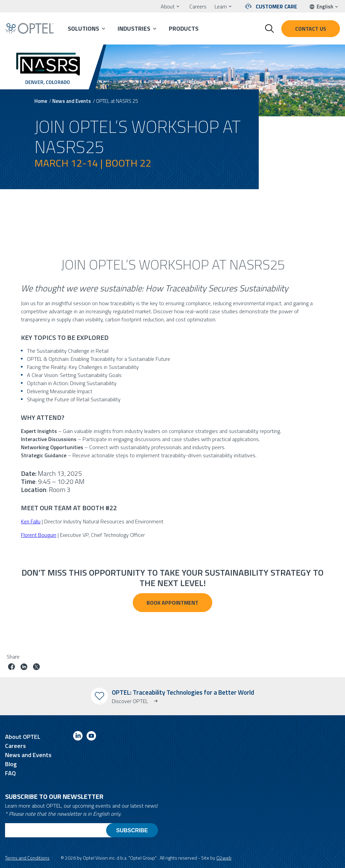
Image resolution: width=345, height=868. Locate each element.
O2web (224, 858)
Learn (221, 6)
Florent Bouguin (39, 535)
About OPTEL (23, 737)
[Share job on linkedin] (24, 668)
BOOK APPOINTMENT (172, 603)
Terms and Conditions (27, 858)
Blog (11, 764)
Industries (134, 28)
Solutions (83, 28)
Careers (198, 6)
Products (184, 28)
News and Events (72, 101)
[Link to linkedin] (78, 737)
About (168, 6)
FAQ (10, 773)
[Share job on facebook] (11, 668)
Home (41, 101)
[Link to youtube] (91, 737)
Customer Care (276, 6)
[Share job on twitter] (36, 668)
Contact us (311, 29)
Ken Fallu (31, 521)
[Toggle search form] (270, 29)
